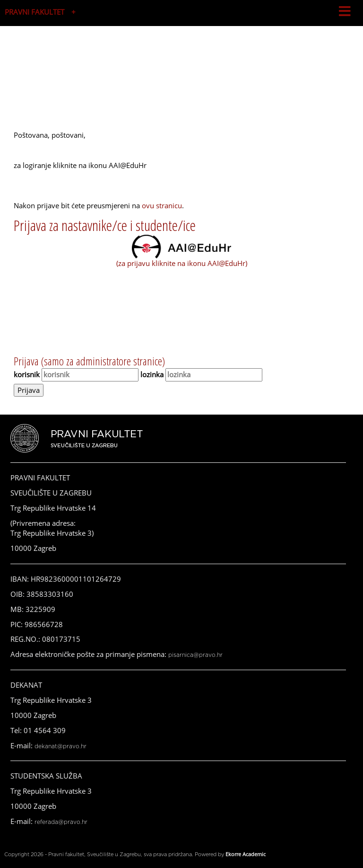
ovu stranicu (162, 205)
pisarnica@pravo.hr (195, 655)
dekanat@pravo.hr (60, 746)
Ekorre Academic (246, 854)
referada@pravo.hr (61, 822)
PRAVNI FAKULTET (35, 12)
